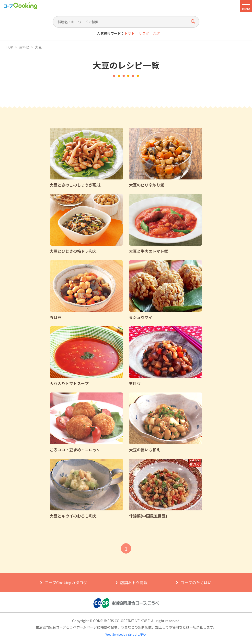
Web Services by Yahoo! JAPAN (126, 634)
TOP (9, 47)
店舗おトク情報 (134, 582)
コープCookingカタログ (66, 582)
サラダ (144, 33)
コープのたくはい (196, 582)
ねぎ (157, 33)
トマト (129, 33)
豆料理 (24, 47)
